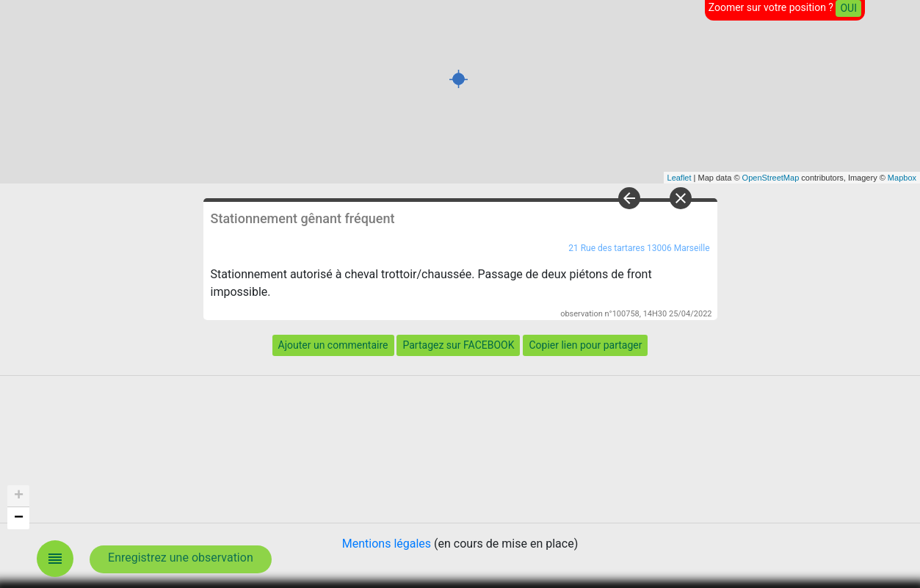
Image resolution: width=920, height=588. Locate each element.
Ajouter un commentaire (333, 345)
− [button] (19, 518)
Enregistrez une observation (181, 558)
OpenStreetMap (771, 178)
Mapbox (902, 178)
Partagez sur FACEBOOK (458, 345)
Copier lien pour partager (585, 345)
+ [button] (19, 496)
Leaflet (680, 178)
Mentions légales (387, 544)
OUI (848, 8)
